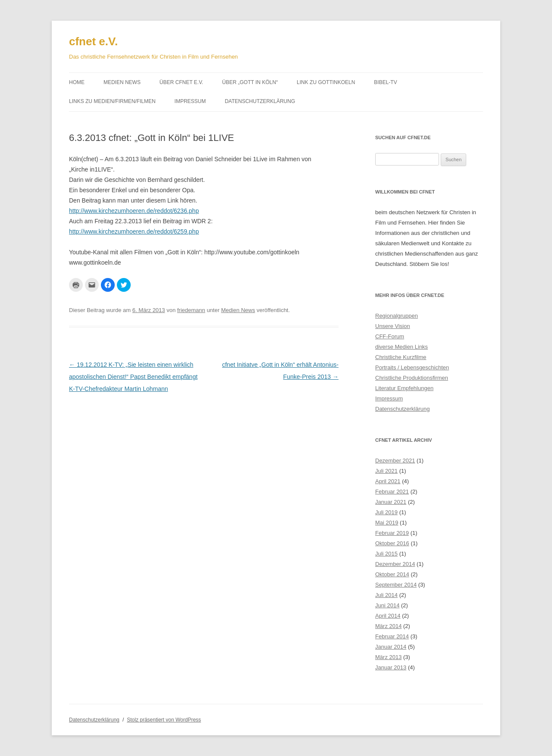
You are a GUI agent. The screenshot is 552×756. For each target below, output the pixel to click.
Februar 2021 (392, 492)
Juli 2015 (386, 554)
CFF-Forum (390, 336)
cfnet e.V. (93, 41)
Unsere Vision (393, 326)
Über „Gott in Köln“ (250, 82)
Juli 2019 (386, 512)
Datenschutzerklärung (260, 101)
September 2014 (396, 585)
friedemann (191, 310)
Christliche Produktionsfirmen (412, 378)
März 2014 (388, 626)
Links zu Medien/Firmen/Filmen (112, 101)
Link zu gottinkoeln (326, 82)
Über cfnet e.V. (181, 82)
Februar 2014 (392, 636)
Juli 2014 (386, 595)
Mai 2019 (387, 523)
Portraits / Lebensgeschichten (412, 367)
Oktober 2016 (392, 543)
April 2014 (388, 616)
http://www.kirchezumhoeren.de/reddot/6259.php (134, 231)
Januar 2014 (391, 647)
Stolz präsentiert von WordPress (164, 720)
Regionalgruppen (397, 316)
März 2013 (388, 657)
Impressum (190, 101)
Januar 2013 (391, 667)
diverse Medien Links (401, 347)
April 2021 (388, 481)
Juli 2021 (386, 471)
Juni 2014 (387, 605)
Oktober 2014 (392, 574)
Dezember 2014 (395, 564)
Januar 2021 (391, 502)
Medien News (122, 82)
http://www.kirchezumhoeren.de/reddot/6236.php (134, 211)
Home (77, 82)
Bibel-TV (385, 82)
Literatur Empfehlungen (404, 388)
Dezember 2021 (395, 461)
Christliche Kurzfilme (401, 357)
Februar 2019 (392, 533)
